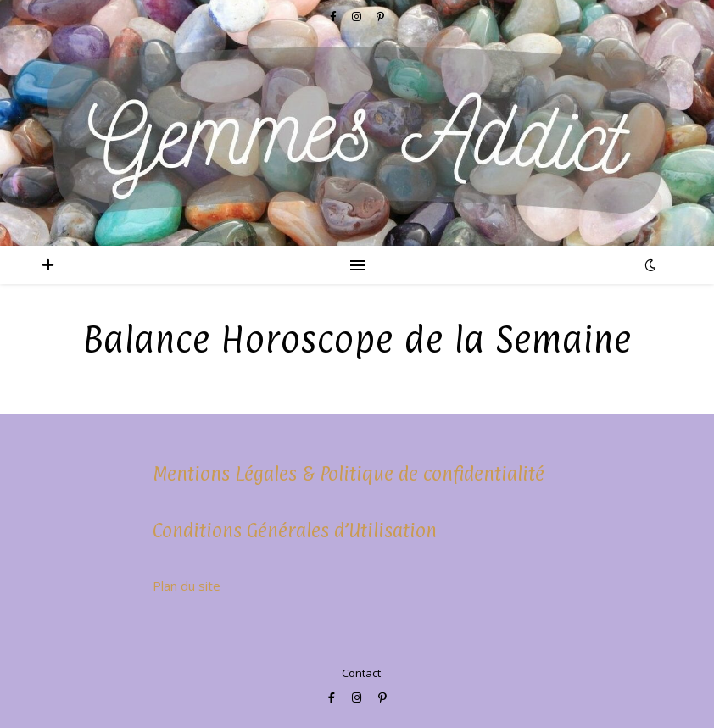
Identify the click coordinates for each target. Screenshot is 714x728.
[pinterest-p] (382, 697)
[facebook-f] (333, 697)
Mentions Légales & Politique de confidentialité (349, 473)
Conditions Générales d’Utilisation (295, 530)
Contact (361, 673)
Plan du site (187, 586)
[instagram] (358, 697)
